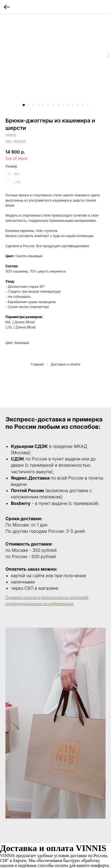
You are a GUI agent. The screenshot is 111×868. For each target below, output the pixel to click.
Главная (37, 364)
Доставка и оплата (65, 364)
